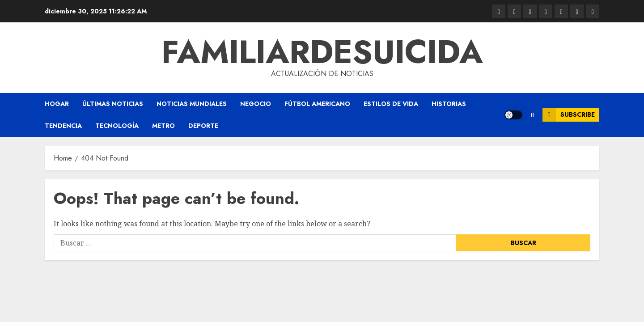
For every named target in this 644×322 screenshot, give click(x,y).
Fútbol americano (317, 104)
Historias (449, 104)
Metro (163, 126)
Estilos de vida (391, 104)
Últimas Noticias (113, 104)
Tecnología (117, 126)
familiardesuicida (322, 52)
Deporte (203, 126)
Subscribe (569, 115)
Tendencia (63, 126)
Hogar (57, 104)
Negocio (256, 104)
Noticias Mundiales (192, 104)
